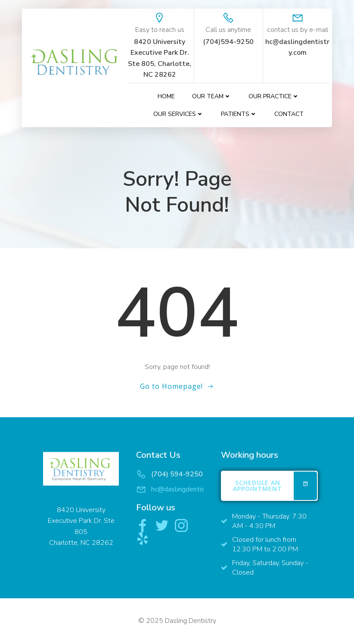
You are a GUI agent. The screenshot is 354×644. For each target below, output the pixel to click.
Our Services (179, 114)
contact (289, 114)
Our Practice (274, 96)
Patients (239, 114)
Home (166, 96)
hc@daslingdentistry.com (189, 489)
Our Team (212, 96)
